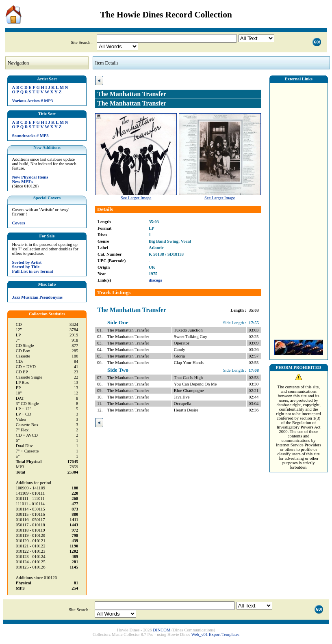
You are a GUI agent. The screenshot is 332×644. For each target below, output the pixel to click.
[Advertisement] (299, 209)
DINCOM (162, 630)
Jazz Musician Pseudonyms (37, 297)
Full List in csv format (33, 271)
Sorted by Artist (27, 262)
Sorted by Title (26, 267)
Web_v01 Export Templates (215, 634)
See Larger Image (136, 198)
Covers (19, 223)
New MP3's (23, 182)
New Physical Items (30, 177)
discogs (155, 280)
